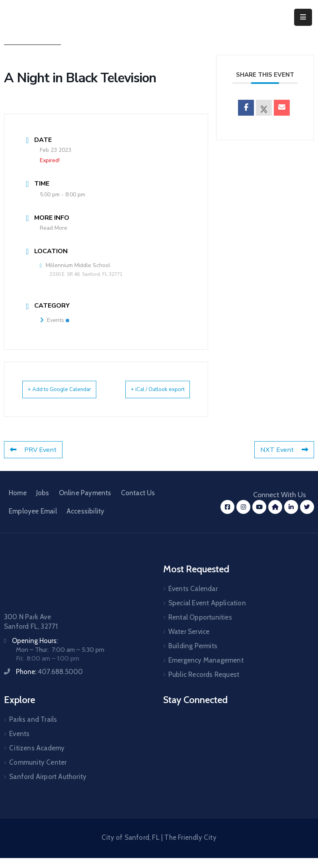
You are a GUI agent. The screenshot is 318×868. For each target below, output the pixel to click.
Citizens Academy (37, 758)
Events (55, 320)
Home (18, 503)
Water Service (189, 641)
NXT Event (284, 460)
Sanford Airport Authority (48, 787)
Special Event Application (207, 613)
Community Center (38, 772)
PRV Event (34, 460)
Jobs (43, 503)
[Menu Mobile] (303, 17)
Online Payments (85, 503)
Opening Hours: (35, 651)
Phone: (49, 682)
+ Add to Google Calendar (51, 394)
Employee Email (33, 521)
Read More (54, 228)
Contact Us (138, 503)
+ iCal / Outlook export (173, 394)
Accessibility (86, 521)
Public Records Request (204, 684)
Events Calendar (193, 599)
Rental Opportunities (200, 627)
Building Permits (193, 656)
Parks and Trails (33, 729)
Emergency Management (206, 670)
